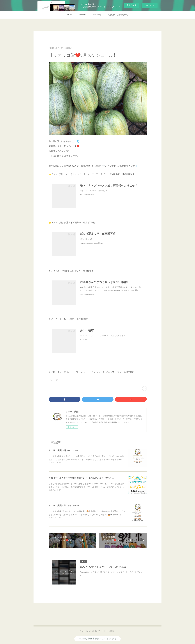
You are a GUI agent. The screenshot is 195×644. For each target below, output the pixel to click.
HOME (70, 15)
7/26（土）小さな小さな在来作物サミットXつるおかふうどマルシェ (81, 478)
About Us (83, 15)
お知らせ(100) (54, 380)
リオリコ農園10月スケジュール (64, 450)
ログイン (150, 5)
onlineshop (97, 15)
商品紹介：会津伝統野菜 (118, 15)
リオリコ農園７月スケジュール (64, 506)
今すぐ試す (132, 5)
